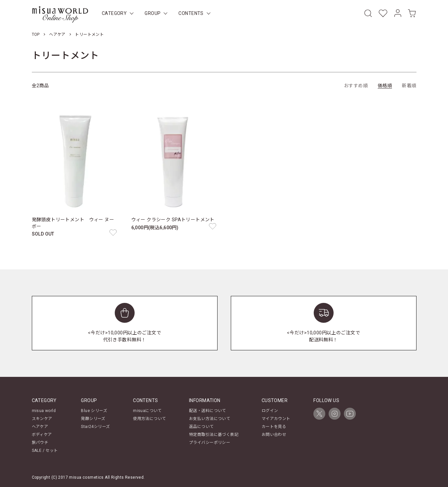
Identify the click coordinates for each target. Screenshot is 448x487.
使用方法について (149, 419)
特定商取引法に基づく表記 (214, 435)
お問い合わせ (274, 435)
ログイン (270, 411)
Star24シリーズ (95, 427)
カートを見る (274, 427)
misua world (44, 411)
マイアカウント (276, 419)
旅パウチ (40, 443)
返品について (201, 427)
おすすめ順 (356, 86)
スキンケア (42, 419)
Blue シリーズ (94, 411)
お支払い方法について (210, 419)
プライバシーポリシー (210, 443)
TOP (36, 35)
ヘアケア (57, 35)
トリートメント (89, 35)
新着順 (409, 86)
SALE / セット (45, 451)
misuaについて (147, 411)
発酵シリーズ (93, 419)
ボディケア (42, 435)
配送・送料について (208, 411)
